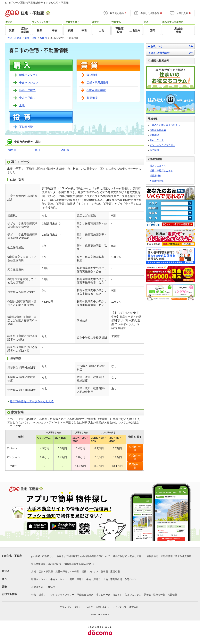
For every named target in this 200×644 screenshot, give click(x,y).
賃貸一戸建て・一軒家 (67, 572)
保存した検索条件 (170, 53)
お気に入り (170, 46)
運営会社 (134, 607)
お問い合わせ (103, 607)
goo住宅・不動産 (12, 556)
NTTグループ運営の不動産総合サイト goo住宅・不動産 (37, 3)
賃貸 (34, 572)
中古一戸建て (27, 98)
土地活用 (50, 587)
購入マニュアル (158, 166)
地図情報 (154, 150)
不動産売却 (37, 587)
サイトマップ (119, 607)
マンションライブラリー (162, 145)
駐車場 (104, 572)
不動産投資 (26, 127)
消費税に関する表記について (80, 564)
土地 (22, 105)
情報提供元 (152, 556)
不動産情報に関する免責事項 (176, 556)
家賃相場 (92, 98)
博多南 (12, 150)
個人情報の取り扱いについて (46, 564)
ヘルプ (89, 607)
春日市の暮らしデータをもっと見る (32, 401)
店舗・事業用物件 (97, 82)
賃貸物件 (92, 75)
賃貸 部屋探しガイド (161, 171)
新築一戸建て (27, 90)
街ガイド (117, 595)
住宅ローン (131, 579)
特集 (34, 595)
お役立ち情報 (10, 594)
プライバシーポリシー (71, 607)
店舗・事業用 (46, 572)
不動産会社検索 (96, 90)
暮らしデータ (157, 140)
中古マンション (29, 82)
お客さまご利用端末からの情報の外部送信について (84, 556)
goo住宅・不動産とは (43, 556)
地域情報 (153, 119)
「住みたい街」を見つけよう (165, 125)
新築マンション (29, 75)
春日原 (65, 150)
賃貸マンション (90, 572)
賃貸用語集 (155, 176)
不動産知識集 (155, 159)
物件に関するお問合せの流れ (129, 556)
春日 (37, 150)
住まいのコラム (133, 595)
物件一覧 (137, 448)
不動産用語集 (157, 181)
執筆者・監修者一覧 (154, 595)
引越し (42, 595)
